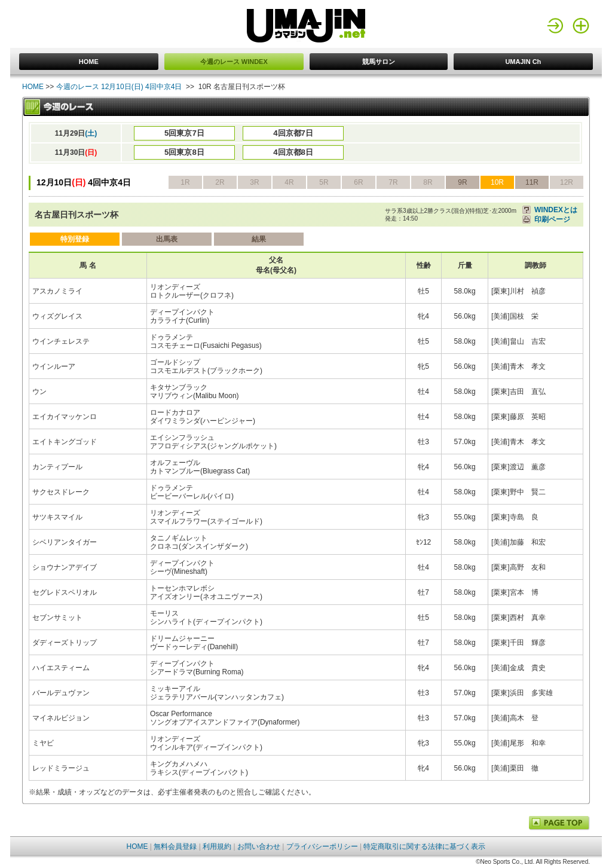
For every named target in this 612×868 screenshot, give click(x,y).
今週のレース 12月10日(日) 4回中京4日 (119, 87)
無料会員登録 (175, 846)
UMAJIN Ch (523, 62)
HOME (89, 62)
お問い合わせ (259, 846)
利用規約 (217, 846)
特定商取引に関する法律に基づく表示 (424, 846)
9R (462, 182)
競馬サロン (379, 62)
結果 (259, 239)
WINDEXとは (556, 210)
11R (532, 182)
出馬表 (167, 239)
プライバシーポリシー (322, 846)
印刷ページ (552, 219)
